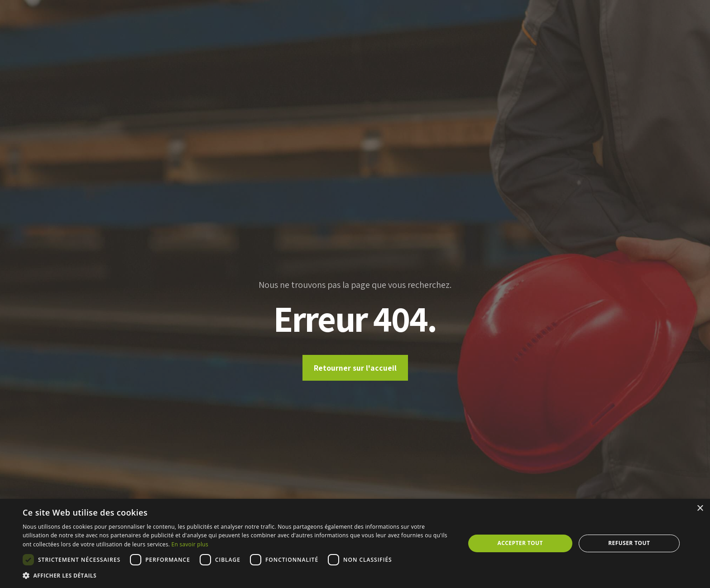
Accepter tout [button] (520, 543)
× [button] (700, 509)
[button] (237, 576)
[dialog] (355, 543)
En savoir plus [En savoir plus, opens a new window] (190, 544)
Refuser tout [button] (629, 543)
